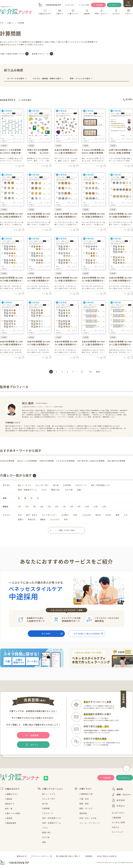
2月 (27, 507)
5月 (49, 507)
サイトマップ (117, 832)
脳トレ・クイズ (25, 485)
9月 (79, 507)
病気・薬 (9, 808)
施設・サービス (86, 808)
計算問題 (46, 808)
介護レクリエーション (50, 789)
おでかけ (118, 800)
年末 (66, 519)
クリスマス (55, 519)
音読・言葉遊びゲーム (27, 490)
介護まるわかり (10, 789)
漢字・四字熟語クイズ (100, 485)
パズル (44, 490)
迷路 (79, 490)
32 (82, 372)
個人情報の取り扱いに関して (68, 856)
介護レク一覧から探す (16, 475)
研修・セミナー (121, 794)
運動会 (43, 519)
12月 (104, 507)
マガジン (118, 806)
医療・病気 (84, 804)
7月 (64, 507)
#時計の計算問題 (47, 461)
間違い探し (56, 490)
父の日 (108, 515)
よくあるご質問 (84, 5)
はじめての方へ (70, 5)
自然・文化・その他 (88, 818)
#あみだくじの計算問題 (27, 461)
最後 (98, 372)
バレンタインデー (49, 515)
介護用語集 (116, 818)
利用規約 (89, 856)
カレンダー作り (42, 485)
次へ (91, 372)
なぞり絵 (69, 490)
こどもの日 (86, 515)
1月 (19, 507)
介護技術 (9, 799)
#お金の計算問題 (7, 461)
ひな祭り (65, 515)
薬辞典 (117, 789)
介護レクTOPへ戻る (66, 530)
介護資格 (9, 818)
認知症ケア (10, 804)
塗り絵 (56, 485)
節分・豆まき (32, 515)
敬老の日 (32, 519)
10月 (87, 507)
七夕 (126, 515)
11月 (96, 507)
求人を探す (46, 634)
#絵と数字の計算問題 (116, 461)
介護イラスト (83, 789)
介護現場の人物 (86, 794)
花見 (75, 515)
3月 (34, 507)
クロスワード (81, 485)
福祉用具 (83, 813)
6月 (57, 507)
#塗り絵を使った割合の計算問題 (91, 461)
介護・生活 (84, 799)
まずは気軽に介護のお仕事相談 (87, 634)
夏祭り (21, 519)
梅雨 (118, 515)
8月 (72, 507)
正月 (20, 515)
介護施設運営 (11, 823)
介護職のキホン (11, 794)
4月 (42, 507)
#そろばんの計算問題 (65, 461)
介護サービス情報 (12, 813)
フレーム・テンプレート (90, 823)
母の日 (98, 515)
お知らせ (115, 827)
